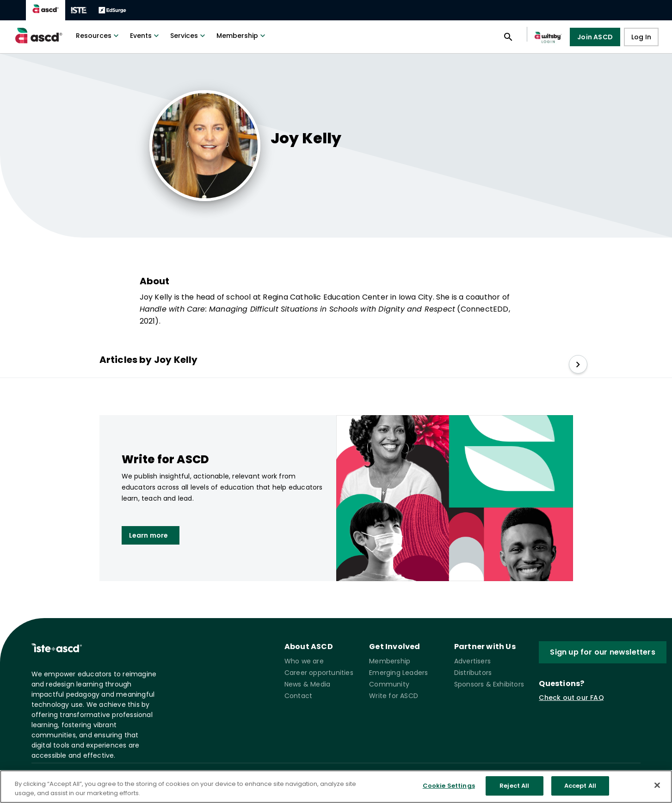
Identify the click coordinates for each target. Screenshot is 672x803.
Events (145, 36)
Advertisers (472, 661)
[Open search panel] (508, 37)
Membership (242, 36)
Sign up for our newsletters (602, 652)
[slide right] (578, 364)
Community (389, 684)
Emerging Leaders (398, 673)
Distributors (473, 673)
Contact (298, 696)
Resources (98, 36)
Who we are (304, 661)
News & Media (307, 684)
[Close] (657, 785)
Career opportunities (319, 673)
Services (189, 36)
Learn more (149, 535)
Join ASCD (595, 37)
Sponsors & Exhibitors (489, 684)
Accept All (580, 786)
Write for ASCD (394, 696)
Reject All (514, 786)
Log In (641, 37)
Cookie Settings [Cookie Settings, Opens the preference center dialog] (449, 786)
